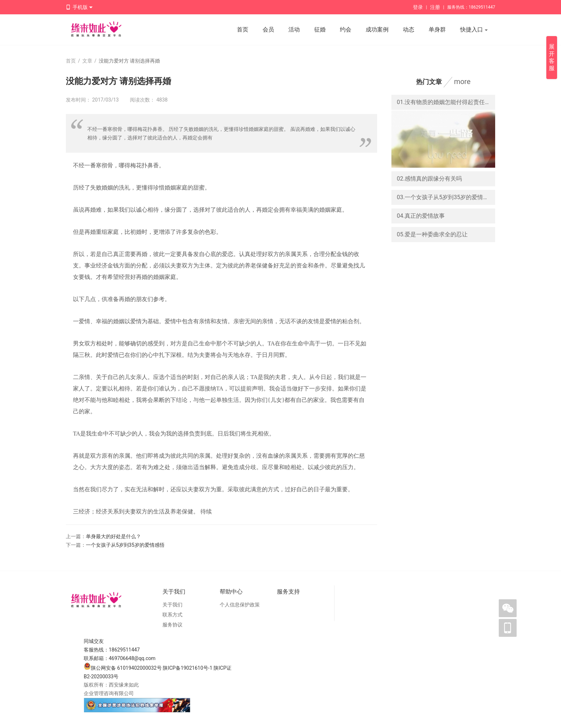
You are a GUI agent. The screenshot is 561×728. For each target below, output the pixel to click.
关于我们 (172, 605)
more (462, 82)
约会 (346, 29)
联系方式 (172, 615)
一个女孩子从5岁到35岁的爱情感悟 (125, 545)
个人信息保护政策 (240, 605)
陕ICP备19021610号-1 (187, 668)
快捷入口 (474, 30)
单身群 (437, 29)
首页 (243, 29)
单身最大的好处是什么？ (113, 536)
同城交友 (94, 641)
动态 (409, 29)
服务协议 (172, 625)
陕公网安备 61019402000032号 (123, 668)
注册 (435, 7)
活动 (294, 29)
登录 (418, 7)
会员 (268, 29)
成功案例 (377, 29)
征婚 (320, 29)
